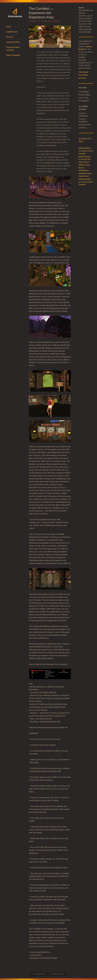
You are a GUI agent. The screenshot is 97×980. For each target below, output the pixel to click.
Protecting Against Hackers (60, 974)
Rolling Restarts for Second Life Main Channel (85, 159)
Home (8, 27)
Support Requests (13, 55)
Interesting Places (13, 42)
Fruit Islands (83, 75)
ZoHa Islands (53, 21)
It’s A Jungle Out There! (40, 974)
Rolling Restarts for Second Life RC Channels (86, 151)
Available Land (12, 32)
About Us (10, 37)
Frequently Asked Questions (13, 49)
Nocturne (82, 78)
